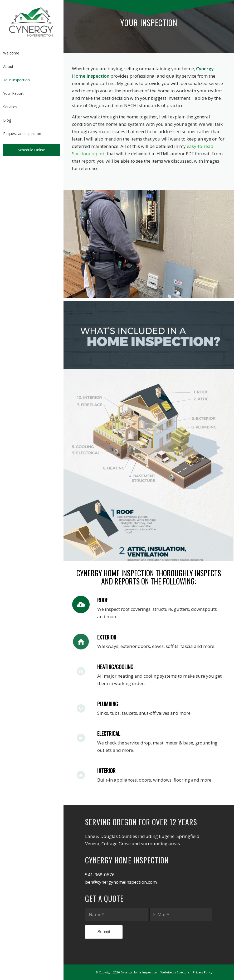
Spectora (183, 972)
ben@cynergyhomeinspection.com (121, 882)
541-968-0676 (100, 875)
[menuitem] (32, 53)
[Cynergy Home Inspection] (32, 22)
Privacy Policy (203, 972)
